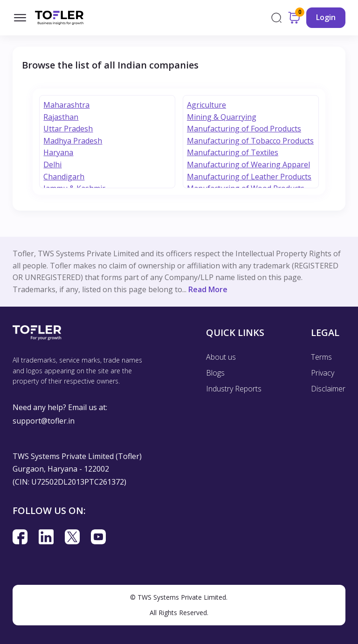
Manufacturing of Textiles (233, 152)
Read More (208, 289)
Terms (321, 357)
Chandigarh (64, 177)
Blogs (215, 373)
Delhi (52, 164)
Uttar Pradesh (68, 129)
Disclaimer (328, 389)
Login (326, 17)
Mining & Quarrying (222, 117)
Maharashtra (66, 105)
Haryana (58, 152)
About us (221, 357)
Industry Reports (234, 389)
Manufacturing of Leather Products (249, 177)
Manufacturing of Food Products (244, 129)
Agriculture (207, 105)
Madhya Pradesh (73, 141)
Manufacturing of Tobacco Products (250, 141)
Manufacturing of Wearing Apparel (248, 164)
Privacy (323, 373)
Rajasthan (61, 117)
